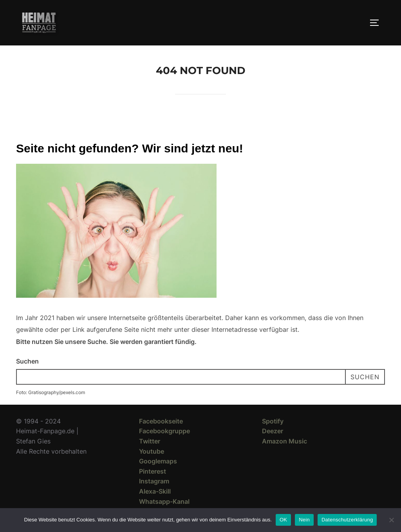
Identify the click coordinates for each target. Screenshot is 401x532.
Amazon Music (284, 441)
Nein (304, 520)
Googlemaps (158, 461)
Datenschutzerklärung (347, 520)
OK (283, 520)
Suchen (27, 361)
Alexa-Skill (155, 491)
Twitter (150, 441)
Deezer (273, 431)
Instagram (154, 481)
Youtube (152, 451)
